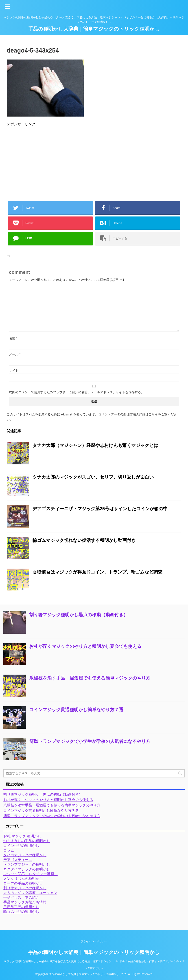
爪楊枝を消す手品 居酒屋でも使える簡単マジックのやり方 (90, 678)
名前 (13, 338)
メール (15, 354)
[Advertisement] (94, 162)
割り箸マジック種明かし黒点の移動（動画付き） (79, 615)
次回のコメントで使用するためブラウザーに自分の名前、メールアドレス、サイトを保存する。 (77, 392)
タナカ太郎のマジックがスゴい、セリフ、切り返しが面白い (93, 477)
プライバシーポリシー (94, 941)
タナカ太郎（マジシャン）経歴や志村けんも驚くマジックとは (95, 445)
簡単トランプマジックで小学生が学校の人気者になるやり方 (90, 741)
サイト (14, 371)
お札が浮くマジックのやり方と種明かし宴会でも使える (85, 646)
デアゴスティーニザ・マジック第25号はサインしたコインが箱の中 (100, 509)
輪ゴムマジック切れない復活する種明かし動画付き (84, 540)
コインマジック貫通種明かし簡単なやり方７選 (76, 710)
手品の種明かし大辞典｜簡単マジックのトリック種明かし (94, 29)
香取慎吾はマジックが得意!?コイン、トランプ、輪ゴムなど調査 (97, 572)
